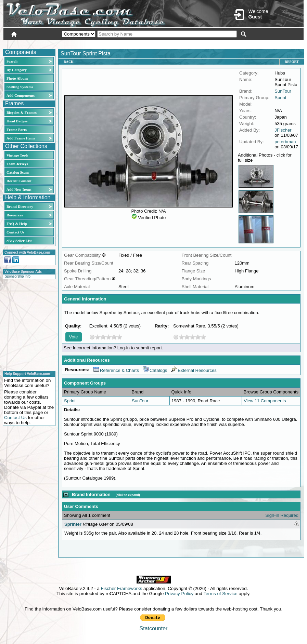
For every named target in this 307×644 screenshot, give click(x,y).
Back (69, 62)
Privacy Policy (179, 594)
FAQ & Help (17, 224)
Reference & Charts (116, 370)
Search (12, 61)
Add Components (21, 95)
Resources (15, 215)
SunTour (283, 91)
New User (265, 43)
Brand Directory (20, 206)
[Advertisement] (27, 324)
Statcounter (154, 628)
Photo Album (17, 78)
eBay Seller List (19, 241)
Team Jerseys (17, 164)
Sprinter (73, 524)
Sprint (280, 98)
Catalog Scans (18, 172)
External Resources (194, 370)
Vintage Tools (17, 155)
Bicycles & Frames (22, 112)
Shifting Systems (20, 87)
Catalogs (155, 370)
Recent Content (19, 181)
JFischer (283, 130)
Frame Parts (17, 130)
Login (243, 43)
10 (119, 337)
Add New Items (19, 189)
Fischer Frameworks (122, 588)
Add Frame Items (21, 138)
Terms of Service (220, 594)
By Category (17, 70)
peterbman (285, 142)
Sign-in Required (282, 515)
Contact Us (15, 232)
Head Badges (17, 121)
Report (292, 62)
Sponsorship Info (18, 276)
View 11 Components (265, 401)
